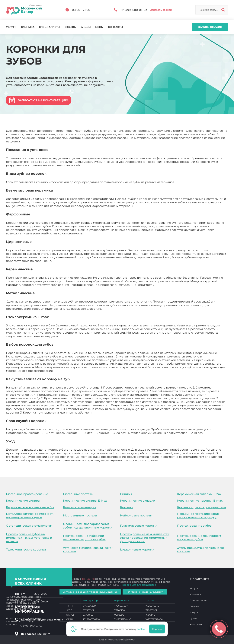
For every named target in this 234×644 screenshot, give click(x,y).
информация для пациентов (138, 585)
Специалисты (50, 27)
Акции (86, 27)
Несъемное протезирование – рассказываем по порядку (199, 516)
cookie (142, 629)
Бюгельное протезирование (27, 494)
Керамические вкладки (138, 501)
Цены (99, 27)
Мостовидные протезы (80, 515)
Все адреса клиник (36, 634)
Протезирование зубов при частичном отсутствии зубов (84, 538)
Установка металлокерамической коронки (88, 550)
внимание (88, 579)
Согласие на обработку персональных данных (90, 592)
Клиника (28, 27)
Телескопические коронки (26, 549)
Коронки (127, 507)
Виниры (126, 494)
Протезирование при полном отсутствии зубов (199, 538)
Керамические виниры (23, 501)
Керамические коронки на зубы (30, 507)
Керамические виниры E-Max (85, 501)
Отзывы (71, 27)
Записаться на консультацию (43, 100)
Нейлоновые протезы (136, 515)
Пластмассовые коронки (139, 526)
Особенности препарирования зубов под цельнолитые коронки (88, 526)
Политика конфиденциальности (145, 592)
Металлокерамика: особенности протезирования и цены (30, 516)
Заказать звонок (161, 10)
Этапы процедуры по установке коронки (201, 550)
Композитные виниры (79, 507)
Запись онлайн (210, 27)
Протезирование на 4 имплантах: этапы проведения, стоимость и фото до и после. (145, 538)
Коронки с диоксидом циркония (202, 507)
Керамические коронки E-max (200, 501)
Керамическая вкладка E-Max (199, 494)
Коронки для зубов (174, 460)
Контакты (115, 27)
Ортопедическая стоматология (29, 526)
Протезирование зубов (194, 526)
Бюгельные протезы (78, 494)
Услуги (11, 27)
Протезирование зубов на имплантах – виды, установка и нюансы (29, 538)
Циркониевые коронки (137, 549)
